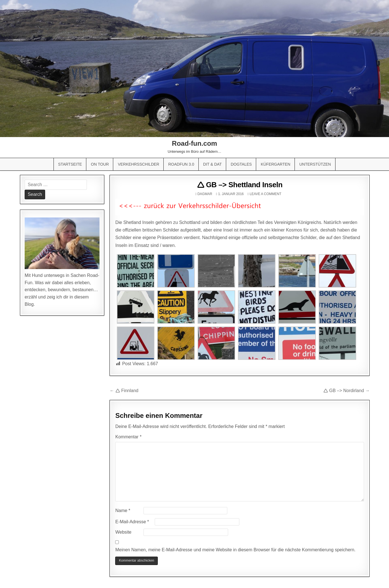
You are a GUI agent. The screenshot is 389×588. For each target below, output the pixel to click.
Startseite (70, 164)
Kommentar (128, 437)
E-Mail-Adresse (132, 522)
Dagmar (205, 194)
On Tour (100, 164)
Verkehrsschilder (138, 164)
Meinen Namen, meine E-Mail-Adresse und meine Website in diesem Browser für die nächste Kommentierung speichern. (235, 550)
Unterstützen (315, 164)
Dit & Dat (212, 164)
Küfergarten (275, 164)
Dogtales (241, 164)
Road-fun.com (194, 143)
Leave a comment (266, 194)
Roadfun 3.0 (181, 164)
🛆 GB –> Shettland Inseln (240, 185)
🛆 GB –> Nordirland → (347, 391)
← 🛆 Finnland (124, 391)
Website (123, 532)
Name (123, 511)
